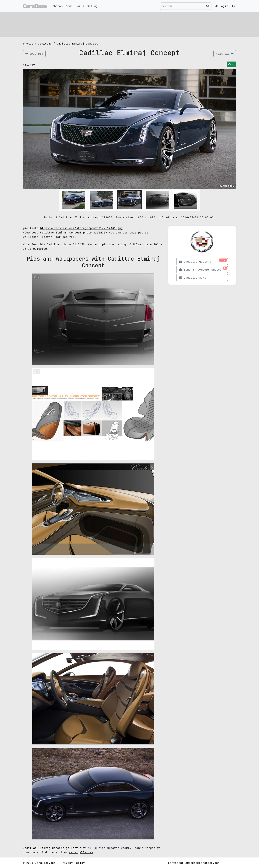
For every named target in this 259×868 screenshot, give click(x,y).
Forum (80, 6)
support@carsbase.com (202, 863)
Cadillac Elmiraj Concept (77, 43)
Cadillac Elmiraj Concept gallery (51, 848)
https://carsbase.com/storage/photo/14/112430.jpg (81, 228)
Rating (92, 6)
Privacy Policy (73, 863)
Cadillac (45, 43)
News (69, 6)
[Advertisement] (129, 24)
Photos (57, 6)
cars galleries (81, 852)
